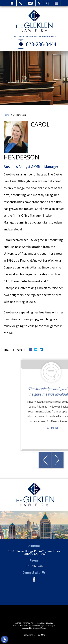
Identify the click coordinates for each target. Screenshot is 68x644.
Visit (39, 3)
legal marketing (47, 626)
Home (12, 3)
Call (21, 3)
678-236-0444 (41, 44)
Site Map (41, 635)
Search (48, 3)
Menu (56, 3)
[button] (59, 460)
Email (30, 3)
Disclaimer (28, 635)
